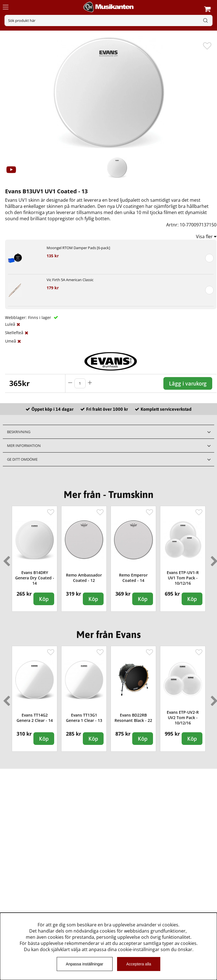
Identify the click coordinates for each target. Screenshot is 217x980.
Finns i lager (40, 317)
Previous (5, 559)
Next (213, 559)
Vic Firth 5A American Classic (70, 280)
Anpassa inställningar (85, 964)
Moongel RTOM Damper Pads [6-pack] (78, 248)
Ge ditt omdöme (22, 459)
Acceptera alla (139, 964)
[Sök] (109, 20)
